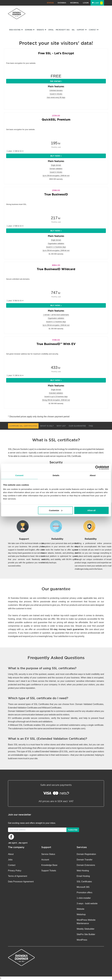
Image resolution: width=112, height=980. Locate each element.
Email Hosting (83, 876)
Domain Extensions (86, 865)
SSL (73, 30)
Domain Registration (86, 854)
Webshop (81, 914)
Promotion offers (84, 893)
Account (45, 860)
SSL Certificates (84, 882)
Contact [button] (94, 30)
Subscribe (73, 830)
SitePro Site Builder (86, 934)
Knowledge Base (49, 865)
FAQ (91, 426)
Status (50, 3)
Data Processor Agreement (21, 882)
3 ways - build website (87, 903)
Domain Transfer (85, 860)
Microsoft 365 (63, 30)
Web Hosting (83, 871)
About (11, 854)
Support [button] (82, 30)
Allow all (92, 510)
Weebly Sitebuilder (86, 929)
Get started (56, 81)
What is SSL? (47, 426)
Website (81, 909)
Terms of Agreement (18, 876)
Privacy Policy (15, 871)
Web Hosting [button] (16, 30)
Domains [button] (30, 30)
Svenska (62, 3)
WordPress (82, 940)
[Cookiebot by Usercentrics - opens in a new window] (97, 468)
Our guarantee (77, 426)
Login (86, 3)
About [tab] (93, 475)
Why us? (61, 426)
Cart (97, 3)
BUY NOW (56, 156)
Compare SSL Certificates (23, 426)
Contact (12, 865)
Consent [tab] (19, 475)
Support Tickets (49, 871)
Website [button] (41, 30)
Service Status (48, 854)
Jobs (10, 860)
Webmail (75, 3)
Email (51, 30)
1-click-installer (84, 898)
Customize (56, 510)
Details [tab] (56, 475)
